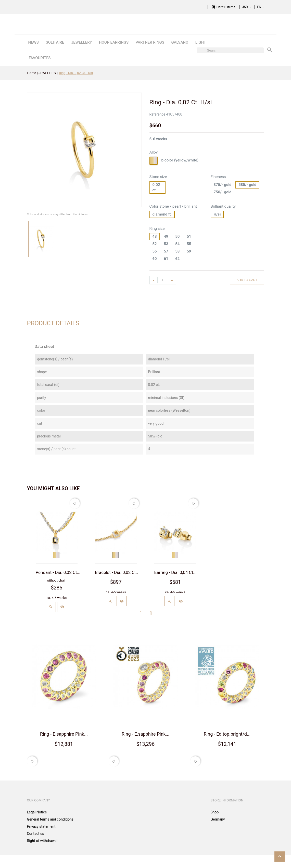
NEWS (33, 42)
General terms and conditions (50, 819)
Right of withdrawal (42, 841)
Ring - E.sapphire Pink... (64, 734)
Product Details (53, 323)
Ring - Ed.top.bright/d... (227, 734)
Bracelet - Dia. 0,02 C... (116, 572)
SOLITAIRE (55, 42)
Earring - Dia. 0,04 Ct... (175, 572)
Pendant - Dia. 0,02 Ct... (58, 572)
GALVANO (180, 42)
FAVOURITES (40, 58)
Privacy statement (41, 826)
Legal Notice (37, 812)
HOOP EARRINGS (114, 42)
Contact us (36, 834)
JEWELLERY (81, 42)
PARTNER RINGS (150, 42)
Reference (157, 114)
